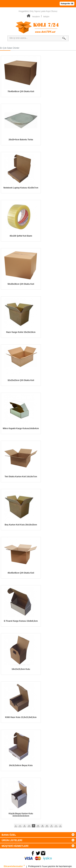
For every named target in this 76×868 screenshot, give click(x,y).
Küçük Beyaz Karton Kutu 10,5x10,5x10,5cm (21, 815)
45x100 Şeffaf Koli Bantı (21, 236)
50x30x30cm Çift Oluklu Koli (21, 284)
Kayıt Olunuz (52, 11)
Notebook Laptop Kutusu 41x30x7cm (21, 188)
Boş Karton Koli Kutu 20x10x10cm (21, 525)
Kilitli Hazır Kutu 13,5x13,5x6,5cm (21, 717)
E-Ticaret (44, 867)
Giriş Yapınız (35, 11)
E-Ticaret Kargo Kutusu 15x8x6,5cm (21, 621)
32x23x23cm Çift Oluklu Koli (21, 380)
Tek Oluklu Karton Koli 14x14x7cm (21, 477)
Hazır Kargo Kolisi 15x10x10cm (21, 332)
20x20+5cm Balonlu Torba (21, 140)
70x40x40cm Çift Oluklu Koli (21, 91)
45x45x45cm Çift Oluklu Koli (21, 573)
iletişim (46, 17)
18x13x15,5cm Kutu (21, 669)
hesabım (36, 17)
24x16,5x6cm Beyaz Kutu (21, 765)
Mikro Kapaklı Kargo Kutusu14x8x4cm (21, 428)
